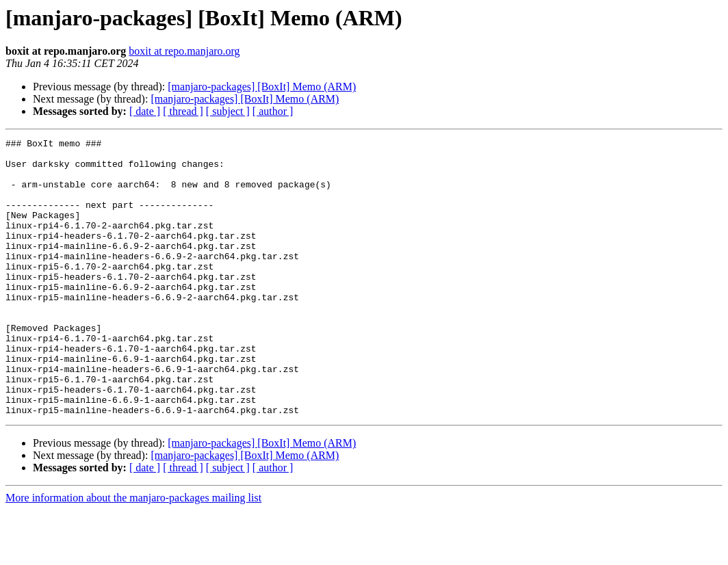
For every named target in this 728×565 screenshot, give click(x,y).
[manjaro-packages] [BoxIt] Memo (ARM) (262, 87)
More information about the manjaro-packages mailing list (133, 553)
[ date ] (145, 111)
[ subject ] (228, 111)
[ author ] (273, 111)
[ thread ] (183, 111)
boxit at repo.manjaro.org (184, 51)
